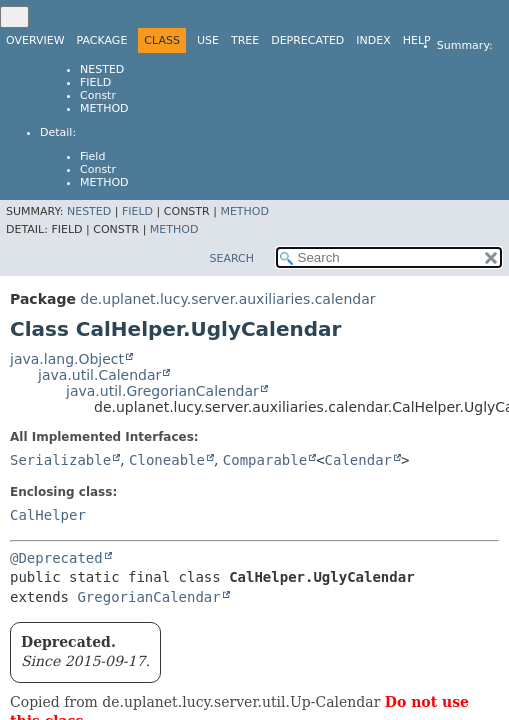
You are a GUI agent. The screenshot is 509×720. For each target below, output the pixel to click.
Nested (102, 69)
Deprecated (307, 40)
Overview (35, 40)
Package (102, 40)
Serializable (60, 460)
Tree (245, 40)
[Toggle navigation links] (14, 17)
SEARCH (231, 258)
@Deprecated (56, 558)
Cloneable (167, 460)
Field (95, 82)
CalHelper (48, 515)
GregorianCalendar (148, 597)
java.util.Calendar (99, 375)
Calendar (358, 460)
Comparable (265, 460)
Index (373, 40)
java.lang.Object (67, 359)
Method (104, 108)
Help (417, 40)
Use (208, 40)
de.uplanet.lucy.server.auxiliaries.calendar (227, 299)
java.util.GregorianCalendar (162, 391)
